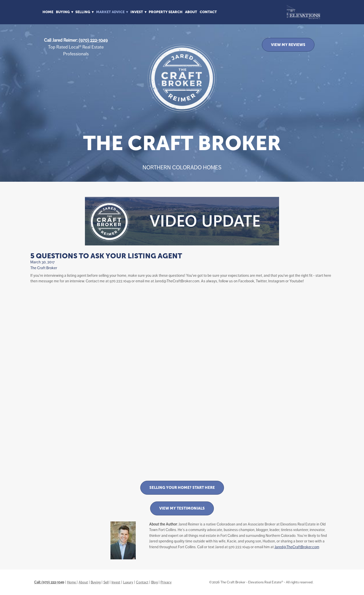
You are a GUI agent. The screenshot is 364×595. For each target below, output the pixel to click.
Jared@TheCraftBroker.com (297, 547)
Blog (154, 582)
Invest (116, 582)
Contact (208, 12)
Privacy (166, 582)
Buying (96, 582)
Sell (106, 582)
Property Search (166, 12)
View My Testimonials (182, 508)
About (191, 12)
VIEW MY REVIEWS (288, 45)
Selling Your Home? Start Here (182, 487)
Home (48, 12)
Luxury (128, 582)
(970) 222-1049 (93, 40)
